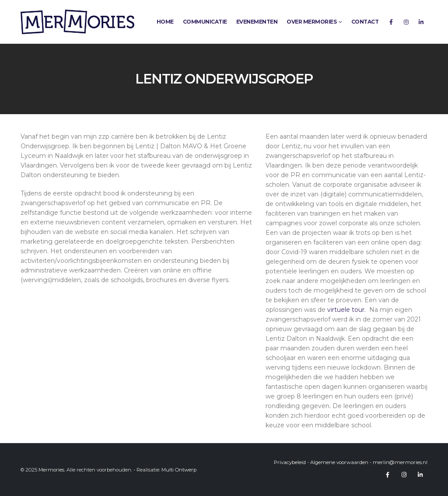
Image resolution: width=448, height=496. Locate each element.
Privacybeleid (290, 462)
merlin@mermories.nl (400, 462)
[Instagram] (406, 22)
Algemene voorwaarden (339, 462)
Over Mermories (311, 22)
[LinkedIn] (421, 22)
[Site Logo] (77, 22)
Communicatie (205, 22)
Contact (365, 22)
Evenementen (257, 22)
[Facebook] (391, 22)
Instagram (404, 475)
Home (165, 22)
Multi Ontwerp (179, 470)
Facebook (388, 475)
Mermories (51, 470)
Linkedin (420, 475)
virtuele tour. (347, 310)
